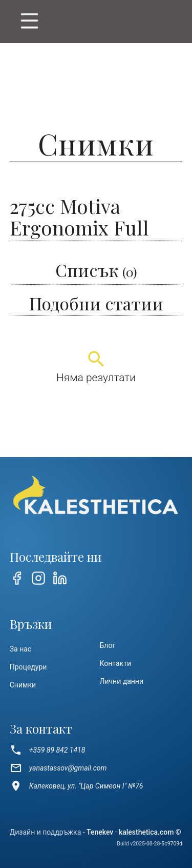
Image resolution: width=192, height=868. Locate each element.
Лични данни (122, 681)
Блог (108, 645)
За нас (20, 649)
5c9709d (172, 844)
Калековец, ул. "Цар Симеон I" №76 (77, 786)
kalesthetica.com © (150, 832)
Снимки (23, 685)
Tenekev (100, 832)
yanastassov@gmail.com (58, 768)
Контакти (116, 663)
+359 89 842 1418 (48, 750)
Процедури (28, 667)
